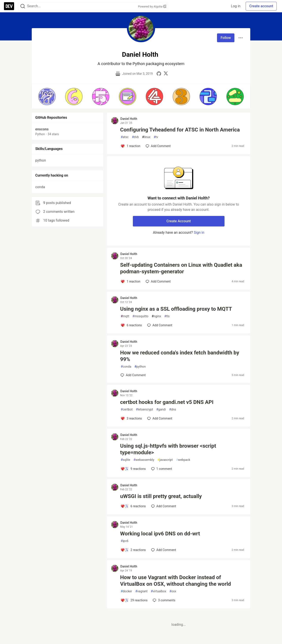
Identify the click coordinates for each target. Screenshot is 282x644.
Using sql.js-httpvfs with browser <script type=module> (168, 449)
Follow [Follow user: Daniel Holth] (226, 38)
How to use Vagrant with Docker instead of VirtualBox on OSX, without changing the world (175, 581)
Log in (236, 6)
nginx (156, 316)
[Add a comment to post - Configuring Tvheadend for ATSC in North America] (130, 146)
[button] (47, 97)
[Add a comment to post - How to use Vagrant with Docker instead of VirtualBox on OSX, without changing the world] (134, 600)
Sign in (199, 233)
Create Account (179, 221)
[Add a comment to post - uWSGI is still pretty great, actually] (133, 506)
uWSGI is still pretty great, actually (161, 496)
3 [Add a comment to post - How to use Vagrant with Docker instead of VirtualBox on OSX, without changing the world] (163, 600)
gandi (161, 410)
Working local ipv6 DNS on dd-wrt (160, 534)
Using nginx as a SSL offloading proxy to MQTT (176, 309)
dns (173, 410)
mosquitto (140, 316)
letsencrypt (145, 410)
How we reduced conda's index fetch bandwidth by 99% (180, 356)
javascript (165, 460)
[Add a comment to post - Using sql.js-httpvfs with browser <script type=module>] (133, 469)
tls (167, 316)
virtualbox (158, 591)
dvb (135, 137)
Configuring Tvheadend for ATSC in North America (180, 130)
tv (156, 137)
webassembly (144, 460)
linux (146, 137)
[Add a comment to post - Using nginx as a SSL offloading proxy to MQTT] (131, 325)
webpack (183, 460)
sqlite (125, 460)
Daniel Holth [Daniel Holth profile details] (129, 119)
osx (173, 591)
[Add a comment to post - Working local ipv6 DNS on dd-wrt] (133, 550)
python (140, 367)
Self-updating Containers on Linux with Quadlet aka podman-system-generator (181, 268)
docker (126, 591)
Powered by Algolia (152, 6)
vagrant (141, 591)
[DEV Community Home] (9, 6)
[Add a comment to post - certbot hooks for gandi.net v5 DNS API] (131, 418)
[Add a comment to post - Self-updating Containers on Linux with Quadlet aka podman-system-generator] (130, 281)
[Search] (23, 6)
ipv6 (124, 541)
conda (126, 367)
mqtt (125, 316)
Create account (261, 6)
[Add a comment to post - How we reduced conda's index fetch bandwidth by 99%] (133, 375)
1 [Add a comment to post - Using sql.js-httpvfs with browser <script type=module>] (161, 469)
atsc (125, 137)
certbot (127, 410)
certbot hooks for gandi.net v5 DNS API (167, 402)
